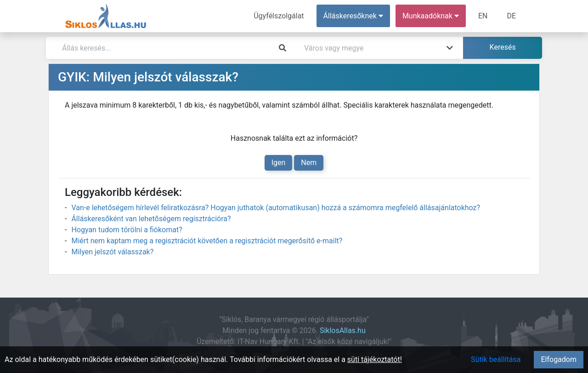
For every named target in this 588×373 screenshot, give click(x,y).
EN (483, 16)
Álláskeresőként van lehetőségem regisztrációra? (151, 219)
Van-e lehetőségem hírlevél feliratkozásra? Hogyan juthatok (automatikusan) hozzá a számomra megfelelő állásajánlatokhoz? (276, 208)
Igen (279, 163)
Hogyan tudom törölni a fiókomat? (127, 230)
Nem (309, 163)
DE (511, 16)
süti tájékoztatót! (375, 359)
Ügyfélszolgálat (279, 16)
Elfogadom (559, 359)
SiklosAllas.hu (343, 330)
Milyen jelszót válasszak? (112, 252)
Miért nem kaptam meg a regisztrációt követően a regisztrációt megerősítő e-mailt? (207, 241)
